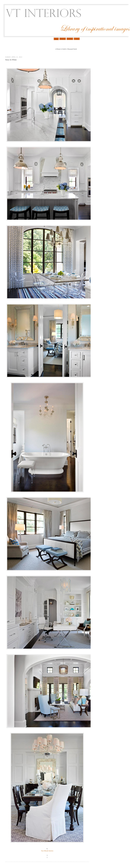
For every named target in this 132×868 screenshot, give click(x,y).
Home (56, 39)
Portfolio (70, 39)
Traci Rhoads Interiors (47, 851)
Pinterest (63, 39)
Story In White (11, 60)
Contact (77, 39)
